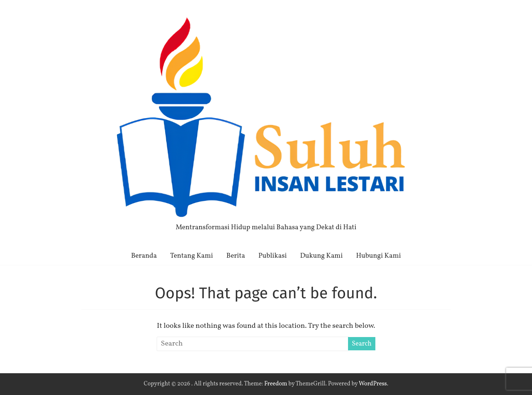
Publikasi (272, 256)
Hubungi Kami (379, 256)
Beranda (144, 256)
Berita (236, 256)
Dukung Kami (321, 256)
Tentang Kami (192, 256)
